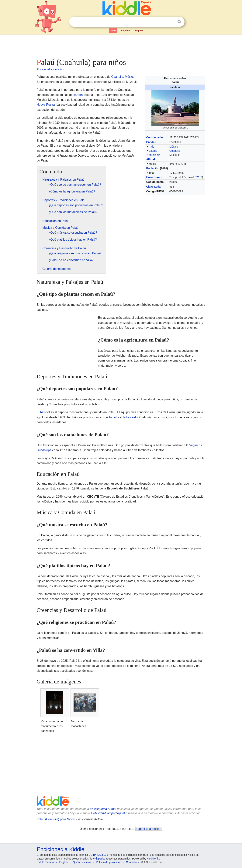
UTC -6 (198, 177)
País (151, 147)
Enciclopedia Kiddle (103, 809)
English (139, 31)
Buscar (179, 22)
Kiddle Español (46, 862)
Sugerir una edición (148, 829)
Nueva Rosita (46, 105)
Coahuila (175, 151)
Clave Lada (153, 187)
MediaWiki (153, 859)
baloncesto (130, 417)
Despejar (171, 22)
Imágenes (125, 31)
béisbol (45, 412)
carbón (78, 95)
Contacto (131, 862)
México (174, 147)
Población (153, 168)
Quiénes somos (82, 862)
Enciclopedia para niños (51, 69)
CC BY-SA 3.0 (97, 855)
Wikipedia (99, 859)
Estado (153, 151)
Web (113, 31)
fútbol (113, 417)
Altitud (150, 159)
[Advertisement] (121, 45)
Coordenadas (155, 137)
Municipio (154, 155)
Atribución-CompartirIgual (108, 813)
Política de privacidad (109, 862)
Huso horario (155, 177)
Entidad (151, 142)
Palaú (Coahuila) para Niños (56, 819)
